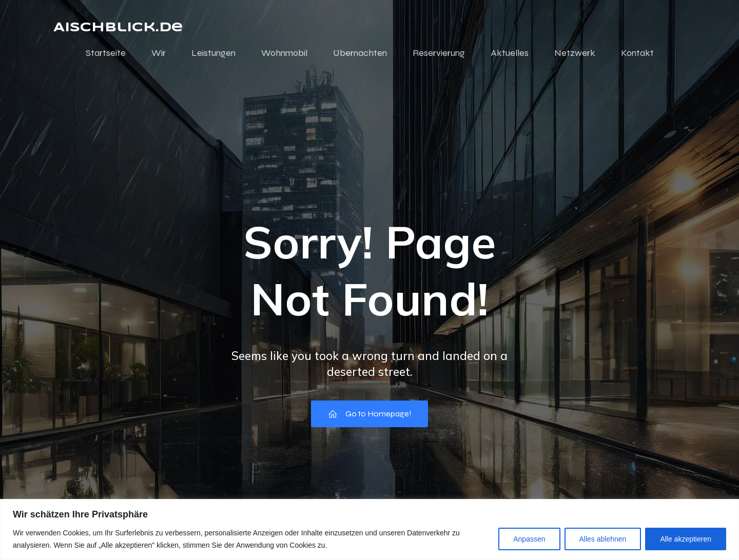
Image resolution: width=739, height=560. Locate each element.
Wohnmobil (284, 53)
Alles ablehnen (603, 539)
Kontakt (637, 53)
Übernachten (360, 53)
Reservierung (439, 53)
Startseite (106, 53)
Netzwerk (575, 53)
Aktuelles (510, 53)
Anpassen (529, 539)
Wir (159, 53)
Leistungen (213, 53)
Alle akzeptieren (686, 539)
